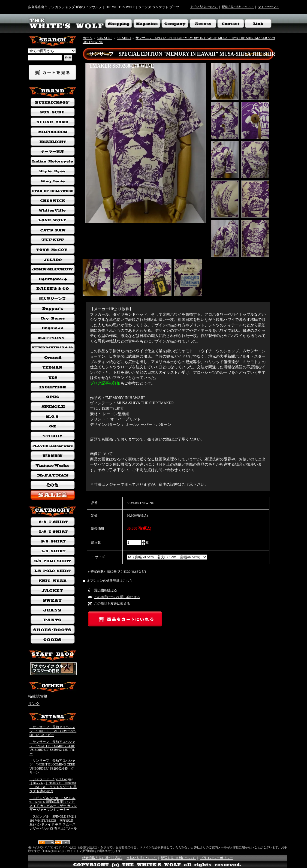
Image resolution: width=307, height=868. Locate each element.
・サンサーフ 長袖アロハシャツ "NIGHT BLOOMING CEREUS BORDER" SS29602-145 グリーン (52, 767)
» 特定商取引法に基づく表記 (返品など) (117, 571)
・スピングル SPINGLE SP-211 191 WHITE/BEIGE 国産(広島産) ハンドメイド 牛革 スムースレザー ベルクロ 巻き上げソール (53, 822)
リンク (34, 704)
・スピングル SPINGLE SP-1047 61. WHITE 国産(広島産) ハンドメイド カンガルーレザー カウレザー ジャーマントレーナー (53, 804)
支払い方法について (204, 7)
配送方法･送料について (238, 7)
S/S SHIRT (124, 38)
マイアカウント (268, 7)
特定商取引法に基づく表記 (102, 858)
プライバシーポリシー (216, 858)
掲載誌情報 (38, 696)
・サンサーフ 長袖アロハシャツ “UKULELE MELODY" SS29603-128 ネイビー (53, 731)
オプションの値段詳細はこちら (110, 581)
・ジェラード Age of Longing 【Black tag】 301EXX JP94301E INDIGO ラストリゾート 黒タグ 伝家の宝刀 (53, 785)
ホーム (88, 38)
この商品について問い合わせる (117, 597)
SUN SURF (105, 38)
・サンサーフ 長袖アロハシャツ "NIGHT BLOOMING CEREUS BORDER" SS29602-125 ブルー (52, 748)
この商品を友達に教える (112, 604)
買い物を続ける (106, 590)
